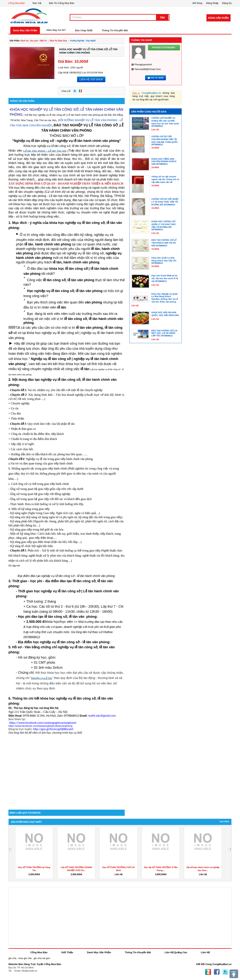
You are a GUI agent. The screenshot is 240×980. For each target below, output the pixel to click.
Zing (80, 91)
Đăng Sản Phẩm (218, 18)
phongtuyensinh (143, 64)
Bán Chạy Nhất (84, 30)
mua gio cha (25, 958)
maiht (102, 716)
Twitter (75, 91)
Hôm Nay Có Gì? (56, 30)
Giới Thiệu (67, 952)
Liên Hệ (205, 952)
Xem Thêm (224, 821)
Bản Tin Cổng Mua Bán (62, 3)
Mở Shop (198, 3)
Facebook (217, 972)
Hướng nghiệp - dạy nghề (83, 41)
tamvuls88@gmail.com (148, 69)
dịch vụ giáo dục (58, 41)
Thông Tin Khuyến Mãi (115, 30)
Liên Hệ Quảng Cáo (176, 952)
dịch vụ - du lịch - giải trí (34, 41)
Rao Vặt (37, 3)
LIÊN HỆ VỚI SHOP (91, 79)
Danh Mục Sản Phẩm (25, 30)
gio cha (12, 958)
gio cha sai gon (42, 958)
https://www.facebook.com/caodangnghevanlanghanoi (43, 723)
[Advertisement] (67, 778)
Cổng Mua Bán (17, 3)
